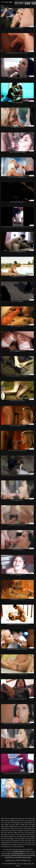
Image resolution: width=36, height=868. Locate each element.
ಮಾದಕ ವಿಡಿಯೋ (6, 856)
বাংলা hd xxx (27, 829)
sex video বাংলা (13, 818)
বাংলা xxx (26, 835)
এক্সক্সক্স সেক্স (24, 825)
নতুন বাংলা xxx (24, 827)
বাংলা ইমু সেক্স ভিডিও (25, 841)
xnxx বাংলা (28, 820)
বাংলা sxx (25, 831)
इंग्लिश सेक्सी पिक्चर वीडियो (25, 858)
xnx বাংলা (21, 820)
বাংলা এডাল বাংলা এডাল (20, 843)
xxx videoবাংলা (28, 823)
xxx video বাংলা (18, 823)
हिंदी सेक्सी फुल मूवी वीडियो (19, 852)
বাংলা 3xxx (20, 829)
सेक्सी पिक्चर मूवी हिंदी (18, 854)
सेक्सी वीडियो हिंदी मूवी (16, 856)
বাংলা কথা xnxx (12, 845)
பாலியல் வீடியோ (7, 852)
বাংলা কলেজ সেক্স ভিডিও (17, 847)
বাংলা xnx (21, 833)
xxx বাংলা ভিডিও (14, 825)
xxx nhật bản (9, 854)
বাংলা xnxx (28, 833)
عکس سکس (30, 864)
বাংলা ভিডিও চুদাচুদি (29, 854)
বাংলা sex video (7, 850)
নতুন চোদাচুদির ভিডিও (12, 827)
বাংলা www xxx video (10, 833)
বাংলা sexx (19, 831)
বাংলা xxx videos (8, 839)
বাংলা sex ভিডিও (11, 831)
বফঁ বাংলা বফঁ (12, 829)
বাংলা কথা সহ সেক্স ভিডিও (24, 845)
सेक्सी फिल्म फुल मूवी (13, 858)
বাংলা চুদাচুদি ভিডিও (27, 850)
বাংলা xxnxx (19, 835)
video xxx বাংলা (23, 818)
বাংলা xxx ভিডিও (30, 839)
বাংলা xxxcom (14, 841)
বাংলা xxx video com (19, 837)
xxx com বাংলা (9, 823)
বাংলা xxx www (19, 839)
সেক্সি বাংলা (29, 852)
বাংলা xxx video (8, 837)
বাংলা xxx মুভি (5, 841)
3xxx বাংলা (4, 818)
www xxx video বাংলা (11, 820)
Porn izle (14, 864)
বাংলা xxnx (11, 835)
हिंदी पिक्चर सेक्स (26, 856)
